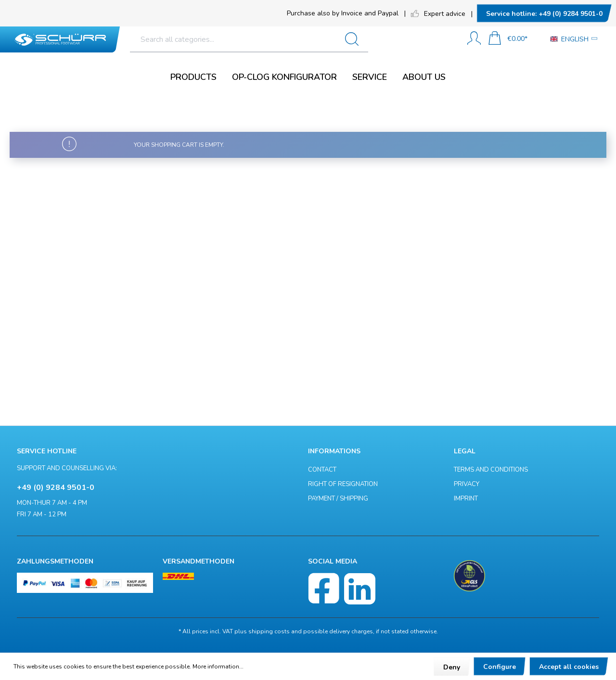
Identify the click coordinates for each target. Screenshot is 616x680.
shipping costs (269, 631)
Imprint (466, 499)
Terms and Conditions (491, 470)
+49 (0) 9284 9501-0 (544, 14)
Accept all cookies (569, 667)
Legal (465, 451)
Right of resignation (343, 484)
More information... (218, 667)
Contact (322, 470)
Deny (452, 667)
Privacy (467, 484)
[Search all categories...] (279, 39)
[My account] (474, 39)
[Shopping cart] (508, 39)
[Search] (440, 39)
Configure (500, 667)
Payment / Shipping (338, 499)
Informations (334, 451)
